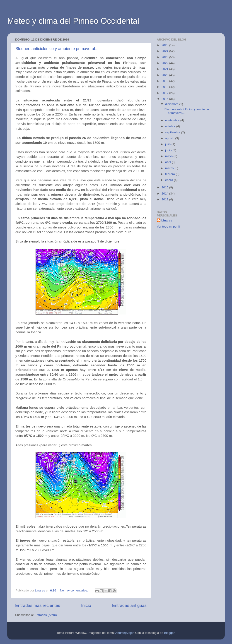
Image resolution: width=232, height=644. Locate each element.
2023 (165, 57)
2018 (165, 87)
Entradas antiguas (129, 605)
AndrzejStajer (124, 633)
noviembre (173, 120)
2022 (165, 63)
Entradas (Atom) (46, 615)
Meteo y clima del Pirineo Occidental (73, 21)
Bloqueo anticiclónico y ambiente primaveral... (57, 49)
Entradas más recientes (38, 605)
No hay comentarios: (75, 590)
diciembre (172, 104)
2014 (165, 193)
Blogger (169, 633)
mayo (169, 156)
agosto (170, 138)
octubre (171, 126)
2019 (165, 81)
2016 (165, 99)
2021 (165, 69)
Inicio (86, 605)
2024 (165, 51)
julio (168, 144)
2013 (165, 199)
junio (169, 150)
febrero (170, 174)
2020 (165, 75)
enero (169, 180)
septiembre (173, 132)
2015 (165, 187)
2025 (165, 45)
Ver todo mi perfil (168, 227)
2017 (165, 93)
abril (168, 162)
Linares (167, 220)
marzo (170, 168)
